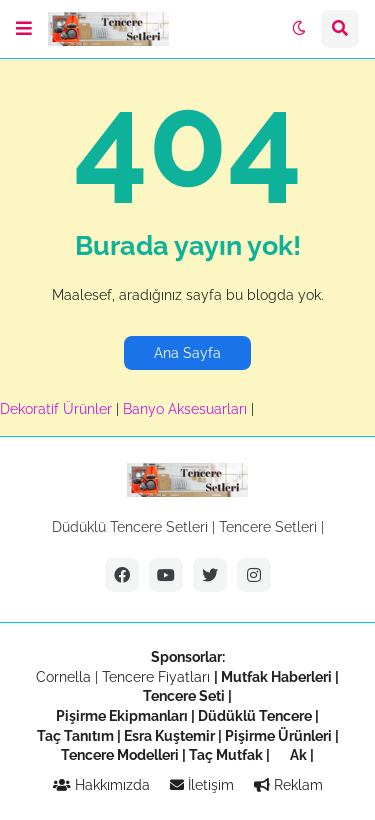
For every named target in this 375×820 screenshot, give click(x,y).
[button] (24, 29)
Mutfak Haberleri (276, 677)
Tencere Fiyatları (156, 677)
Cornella (63, 677)
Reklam (288, 785)
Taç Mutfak (226, 755)
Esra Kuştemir (169, 736)
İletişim (202, 785)
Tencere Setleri (268, 527)
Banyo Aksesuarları (187, 409)
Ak (298, 755)
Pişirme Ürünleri (278, 736)
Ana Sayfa (187, 353)
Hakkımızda (101, 785)
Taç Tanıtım (75, 736)
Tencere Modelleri (120, 755)
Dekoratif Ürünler (58, 409)
